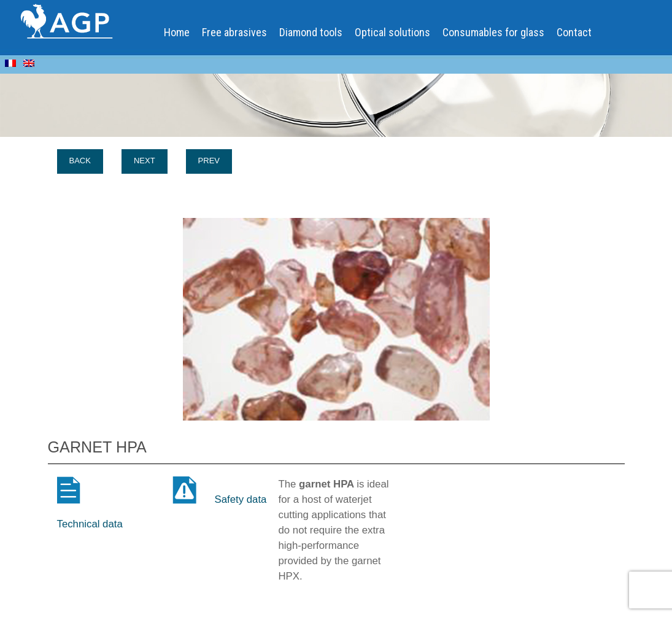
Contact (574, 32)
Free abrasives (234, 32)
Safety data (241, 499)
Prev (209, 161)
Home (177, 32)
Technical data (90, 524)
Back (80, 161)
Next (145, 161)
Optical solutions (392, 32)
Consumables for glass (493, 32)
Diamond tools (311, 32)
